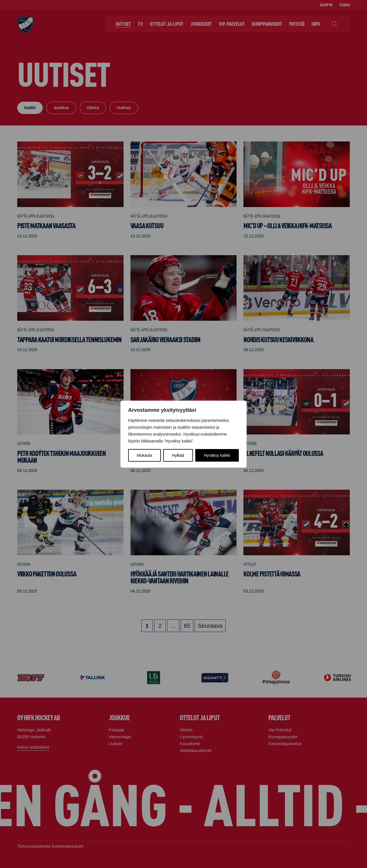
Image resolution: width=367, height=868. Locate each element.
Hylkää (178, 455)
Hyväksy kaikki (217, 455)
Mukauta (145, 455)
